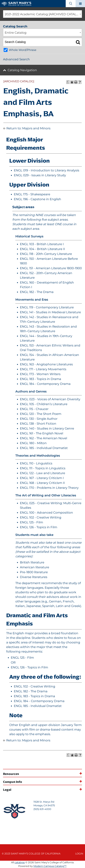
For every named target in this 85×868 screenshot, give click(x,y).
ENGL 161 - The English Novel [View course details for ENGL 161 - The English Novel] (42, 433)
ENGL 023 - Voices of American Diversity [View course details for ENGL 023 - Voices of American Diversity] (50, 399)
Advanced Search (16, 59)
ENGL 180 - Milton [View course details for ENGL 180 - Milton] (33, 443)
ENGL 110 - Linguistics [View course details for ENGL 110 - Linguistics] (36, 463)
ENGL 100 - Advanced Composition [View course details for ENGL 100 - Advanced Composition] (46, 513)
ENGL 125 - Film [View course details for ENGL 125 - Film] (31, 522)
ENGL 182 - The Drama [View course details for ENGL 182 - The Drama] (37, 292)
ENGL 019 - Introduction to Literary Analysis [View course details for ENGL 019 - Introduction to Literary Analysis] (47, 170)
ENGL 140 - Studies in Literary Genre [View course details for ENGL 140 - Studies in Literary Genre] (47, 428)
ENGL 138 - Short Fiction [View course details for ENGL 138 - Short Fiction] (38, 424)
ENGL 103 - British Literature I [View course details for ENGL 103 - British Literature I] (42, 244)
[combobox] (42, 14)
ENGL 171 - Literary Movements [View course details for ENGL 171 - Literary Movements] (43, 369)
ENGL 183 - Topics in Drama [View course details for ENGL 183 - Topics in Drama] (41, 379)
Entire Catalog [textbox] (16, 33)
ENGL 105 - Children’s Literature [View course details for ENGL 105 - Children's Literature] (44, 404)
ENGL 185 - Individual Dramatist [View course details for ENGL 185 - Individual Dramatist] (44, 448)
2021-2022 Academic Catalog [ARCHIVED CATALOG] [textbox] (43, 14)
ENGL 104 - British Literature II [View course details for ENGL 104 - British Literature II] (42, 249)
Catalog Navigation (22, 70)
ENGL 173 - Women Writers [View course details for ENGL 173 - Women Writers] (40, 374)
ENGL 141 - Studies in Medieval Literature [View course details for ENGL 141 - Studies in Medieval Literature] (50, 312)
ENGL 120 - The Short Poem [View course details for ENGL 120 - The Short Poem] (41, 414)
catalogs (20, 862)
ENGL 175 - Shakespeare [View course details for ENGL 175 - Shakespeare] (32, 194)
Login (79, 854)
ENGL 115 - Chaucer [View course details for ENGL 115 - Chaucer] (34, 409)
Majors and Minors (36, 128)
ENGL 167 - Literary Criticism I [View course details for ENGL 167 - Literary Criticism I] (42, 478)
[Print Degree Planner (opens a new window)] (68, 82)
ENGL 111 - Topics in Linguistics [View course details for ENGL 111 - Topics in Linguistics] (43, 468)
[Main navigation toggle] (80, 4)
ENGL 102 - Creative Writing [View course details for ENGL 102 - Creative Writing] (41, 517)
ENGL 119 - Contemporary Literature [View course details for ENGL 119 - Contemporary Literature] (47, 307)
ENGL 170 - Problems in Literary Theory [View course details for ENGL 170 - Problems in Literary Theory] (49, 488)
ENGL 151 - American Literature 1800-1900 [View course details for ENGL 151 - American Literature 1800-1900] (51, 268)
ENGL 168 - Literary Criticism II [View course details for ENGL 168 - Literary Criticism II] (42, 483)
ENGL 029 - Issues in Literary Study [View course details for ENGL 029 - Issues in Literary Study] (40, 175)
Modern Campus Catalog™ (50, 866)
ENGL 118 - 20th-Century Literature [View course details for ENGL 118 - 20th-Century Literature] (46, 254)
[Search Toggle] (71, 4)
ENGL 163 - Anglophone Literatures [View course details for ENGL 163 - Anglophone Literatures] (46, 364)
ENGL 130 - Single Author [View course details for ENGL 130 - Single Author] (39, 419)
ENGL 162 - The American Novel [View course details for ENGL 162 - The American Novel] (43, 438)
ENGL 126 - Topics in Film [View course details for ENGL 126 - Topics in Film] (39, 527)
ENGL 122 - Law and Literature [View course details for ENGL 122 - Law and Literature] (42, 473)
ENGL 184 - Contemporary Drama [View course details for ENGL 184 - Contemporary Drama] (45, 384)
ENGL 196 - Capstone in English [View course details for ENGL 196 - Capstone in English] (37, 199)
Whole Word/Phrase (23, 50)
